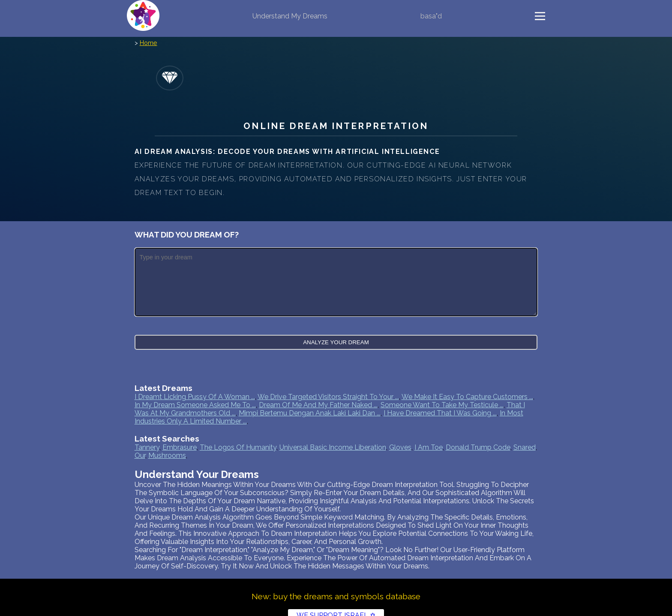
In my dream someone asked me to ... (195, 405)
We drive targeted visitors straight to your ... (328, 397)
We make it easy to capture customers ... (467, 397)
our (140, 455)
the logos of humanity (238, 447)
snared (525, 447)
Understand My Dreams (290, 16)
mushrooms (167, 455)
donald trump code (478, 447)
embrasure (180, 447)
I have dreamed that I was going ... (440, 413)
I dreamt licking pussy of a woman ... (195, 397)
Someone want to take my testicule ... (442, 405)
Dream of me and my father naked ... (318, 405)
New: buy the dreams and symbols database (336, 596)
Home (148, 43)
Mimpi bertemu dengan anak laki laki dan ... (310, 413)
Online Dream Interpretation (336, 126)
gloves (400, 447)
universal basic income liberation (333, 447)
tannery (147, 447)
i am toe (429, 447)
